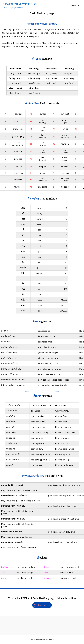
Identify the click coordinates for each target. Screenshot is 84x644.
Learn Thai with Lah (20, 4)
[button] (42, 605)
